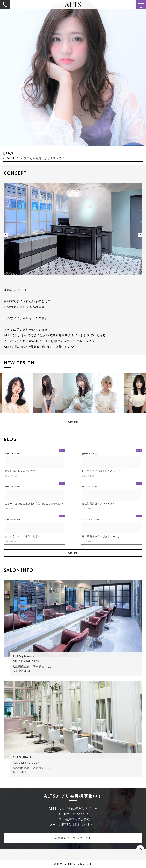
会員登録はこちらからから (73, 838)
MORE (73, 422)
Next (140, 235)
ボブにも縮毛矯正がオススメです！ (44, 158)
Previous (6, 235)
